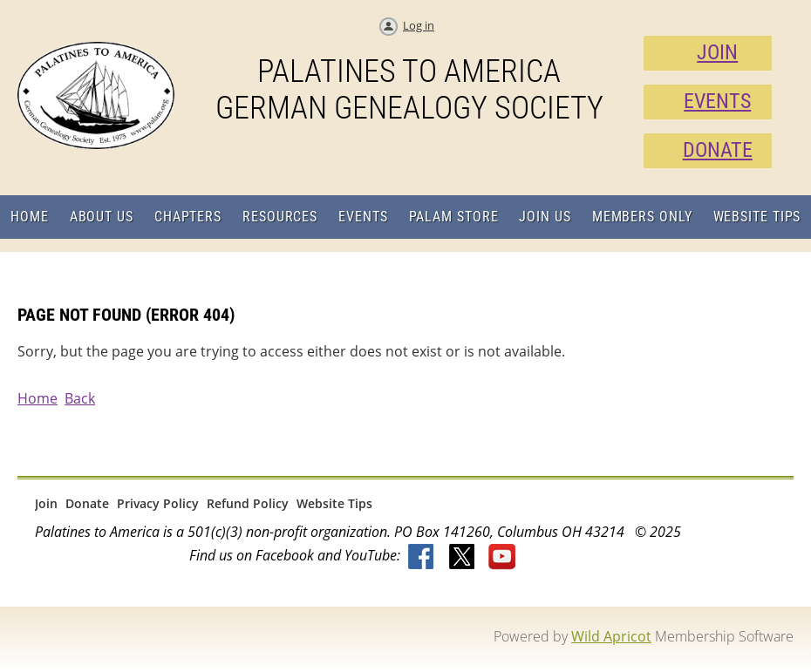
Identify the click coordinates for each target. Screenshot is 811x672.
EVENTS (717, 101)
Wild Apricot (611, 636)
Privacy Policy (158, 503)
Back (80, 398)
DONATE (718, 150)
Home (37, 398)
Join (46, 503)
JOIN (717, 52)
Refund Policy (248, 503)
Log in (419, 25)
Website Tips (334, 503)
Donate (87, 503)
